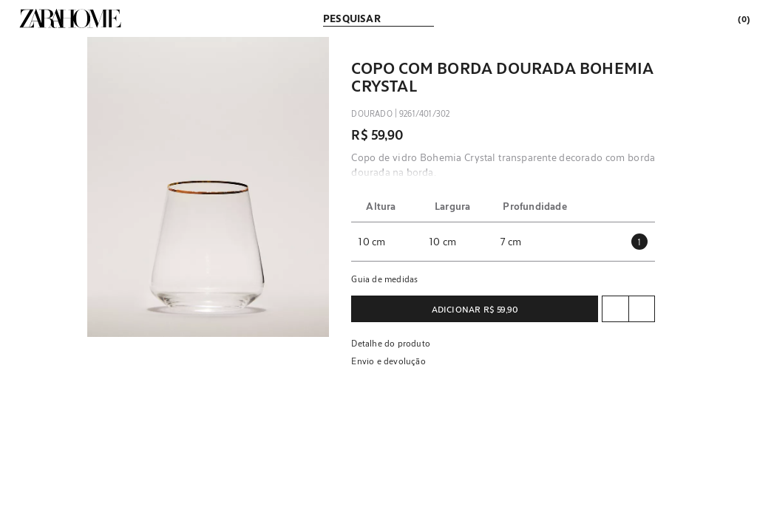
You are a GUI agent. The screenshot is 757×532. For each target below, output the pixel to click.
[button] (208, 187)
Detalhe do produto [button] (391, 343)
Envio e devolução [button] (388, 361)
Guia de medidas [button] (384, 279)
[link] (70, 18)
